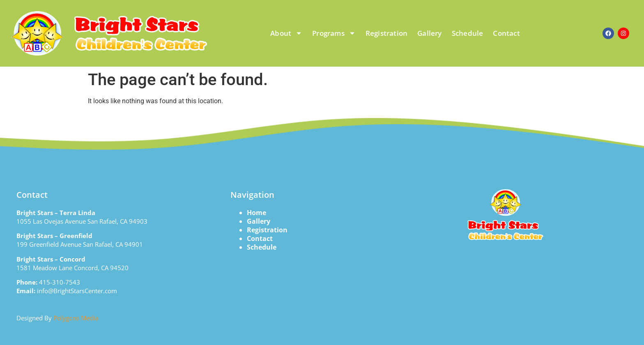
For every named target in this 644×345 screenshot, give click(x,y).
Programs (334, 33)
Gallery (429, 33)
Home (256, 213)
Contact (506, 33)
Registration (386, 33)
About (286, 33)
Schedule (468, 33)
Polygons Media (76, 318)
